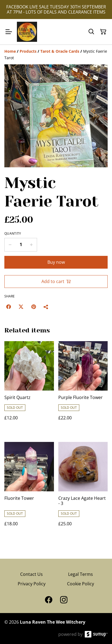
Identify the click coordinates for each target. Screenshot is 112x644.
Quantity (13, 234)
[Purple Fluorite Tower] (83, 386)
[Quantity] (21, 245)
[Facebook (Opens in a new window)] (8, 307)
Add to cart (56, 281)
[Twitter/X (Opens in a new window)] (21, 307)
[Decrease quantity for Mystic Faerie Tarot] (10, 245)
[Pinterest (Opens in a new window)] (34, 307)
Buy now (56, 262)
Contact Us (31, 574)
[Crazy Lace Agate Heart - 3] (83, 489)
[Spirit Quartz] (29, 386)
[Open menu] (9, 32)
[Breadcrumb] (56, 55)
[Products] (28, 51)
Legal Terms (81, 574)
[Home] (10, 51)
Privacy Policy (32, 584)
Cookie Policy (81, 584)
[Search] (91, 32)
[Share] (46, 307)
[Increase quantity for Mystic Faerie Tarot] (31, 245)
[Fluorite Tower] (29, 489)
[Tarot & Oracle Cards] (60, 51)
